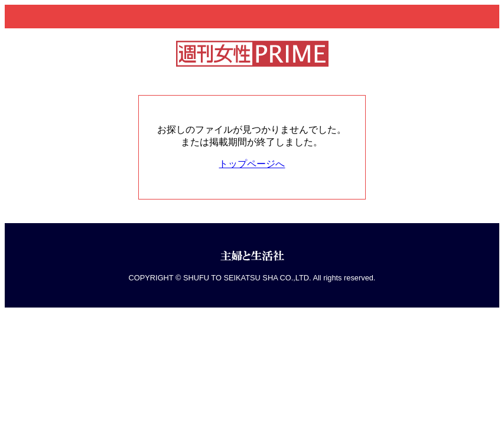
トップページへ (252, 164)
